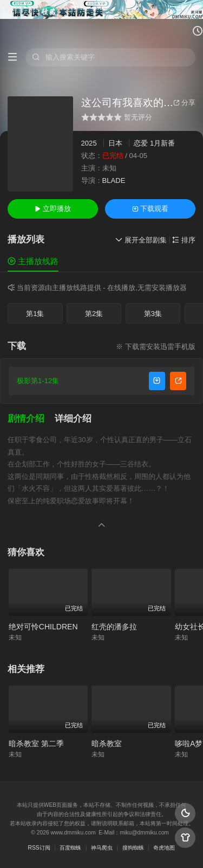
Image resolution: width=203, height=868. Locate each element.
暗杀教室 (107, 744)
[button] (31, 419)
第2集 (94, 314)
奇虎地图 (164, 848)
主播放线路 (33, 261)
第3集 (153, 314)
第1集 (35, 314)
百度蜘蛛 (70, 848)
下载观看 (150, 209)
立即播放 (53, 209)
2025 (89, 143)
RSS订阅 (39, 848)
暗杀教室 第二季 (36, 744)
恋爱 (141, 143)
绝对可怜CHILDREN (43, 627)
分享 (184, 103)
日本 (115, 143)
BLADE (114, 180)
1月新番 (162, 143)
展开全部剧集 (141, 240)
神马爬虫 (102, 848)
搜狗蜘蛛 (133, 848)
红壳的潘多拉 (114, 627)
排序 (184, 240)
